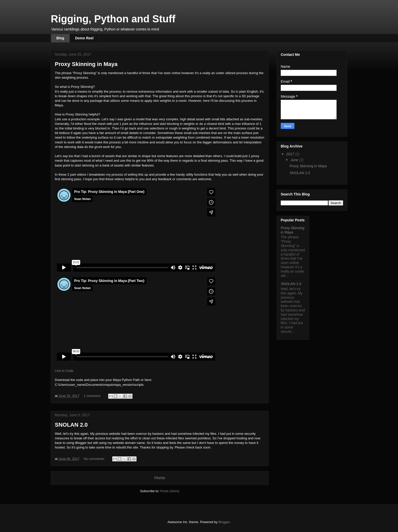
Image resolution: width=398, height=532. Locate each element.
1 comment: (93, 396)
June (295, 160)
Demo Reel (84, 38)
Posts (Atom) (170, 491)
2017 (291, 154)
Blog (60, 38)
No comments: (95, 459)
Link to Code (64, 371)
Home (160, 478)
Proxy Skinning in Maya (86, 64)
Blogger (224, 522)
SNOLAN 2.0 (71, 425)
